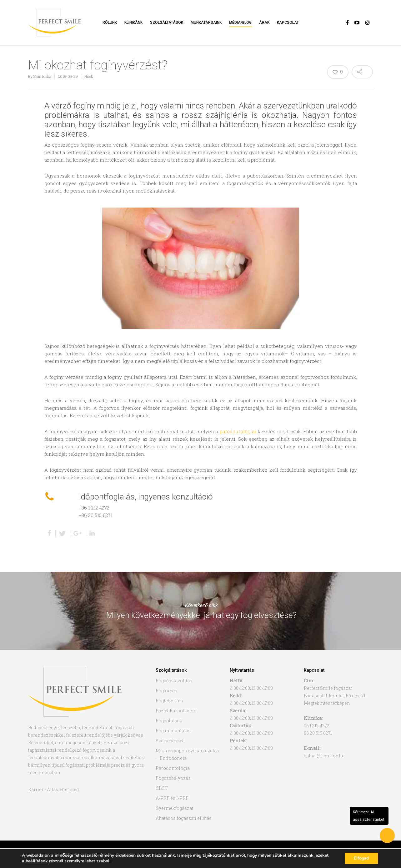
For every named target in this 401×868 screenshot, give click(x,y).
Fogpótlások (169, 721)
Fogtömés (166, 691)
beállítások (37, 861)
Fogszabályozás (173, 778)
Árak (264, 23)
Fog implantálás (173, 731)
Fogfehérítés (169, 701)
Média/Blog (240, 23)
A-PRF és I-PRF (172, 798)
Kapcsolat (288, 23)
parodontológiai (238, 431)
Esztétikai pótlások (176, 711)
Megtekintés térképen (327, 703)
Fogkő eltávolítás (174, 681)
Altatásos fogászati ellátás (184, 818)
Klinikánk (133, 23)
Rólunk (110, 23)
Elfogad (361, 858)
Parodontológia (173, 768)
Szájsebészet (170, 741)
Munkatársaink (206, 23)
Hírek (89, 76)
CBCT (162, 788)
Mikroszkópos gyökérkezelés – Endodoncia (187, 754)
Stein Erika (42, 76)
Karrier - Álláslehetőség (53, 789)
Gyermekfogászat (174, 808)
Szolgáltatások (167, 23)
